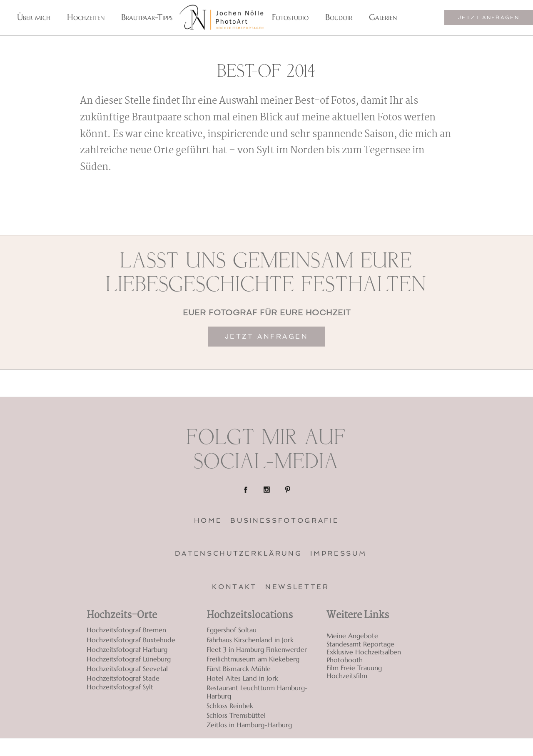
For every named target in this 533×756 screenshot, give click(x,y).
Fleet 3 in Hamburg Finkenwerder (257, 649)
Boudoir (339, 17)
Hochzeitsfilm (347, 676)
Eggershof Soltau (232, 630)
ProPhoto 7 (436, 747)
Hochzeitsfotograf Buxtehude (131, 640)
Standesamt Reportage (360, 644)
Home (208, 520)
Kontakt (234, 587)
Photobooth (345, 660)
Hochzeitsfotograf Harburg (127, 649)
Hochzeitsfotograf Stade (123, 678)
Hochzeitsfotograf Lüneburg (129, 659)
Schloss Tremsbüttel (236, 715)
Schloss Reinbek (230, 706)
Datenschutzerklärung (239, 553)
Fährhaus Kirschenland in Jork (250, 640)
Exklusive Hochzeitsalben (364, 652)
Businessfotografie (285, 520)
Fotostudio (290, 17)
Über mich (34, 17)
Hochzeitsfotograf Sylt (120, 687)
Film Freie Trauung (354, 668)
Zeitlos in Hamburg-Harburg (249, 725)
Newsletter (297, 587)
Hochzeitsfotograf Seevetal (127, 669)
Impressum (338, 553)
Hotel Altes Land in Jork (242, 678)
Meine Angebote (352, 636)
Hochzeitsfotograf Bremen (126, 630)
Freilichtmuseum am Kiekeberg (253, 659)
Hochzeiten (86, 17)
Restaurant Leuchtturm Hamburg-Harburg (257, 692)
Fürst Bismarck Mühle (239, 669)
